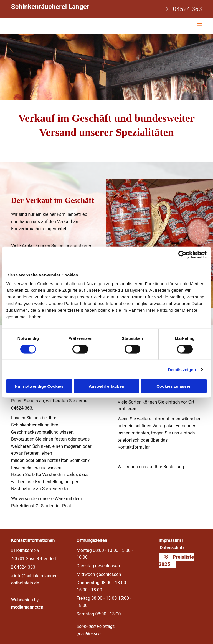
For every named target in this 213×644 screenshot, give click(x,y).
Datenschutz (172, 548)
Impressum (170, 540)
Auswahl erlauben (106, 386)
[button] (176, 561)
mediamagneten (27, 607)
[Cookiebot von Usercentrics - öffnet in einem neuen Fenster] (182, 255)
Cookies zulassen (174, 386)
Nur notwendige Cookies (39, 386)
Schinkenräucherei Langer (50, 7)
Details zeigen (182, 369)
